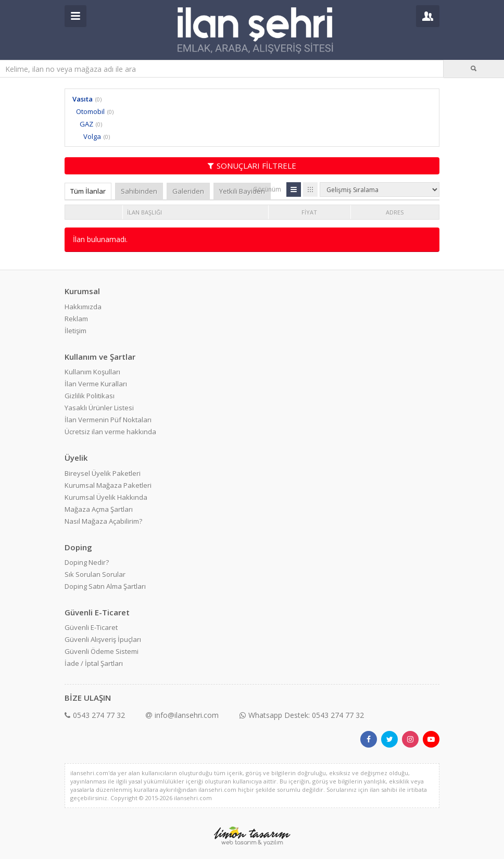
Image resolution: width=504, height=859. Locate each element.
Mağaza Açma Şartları (99, 509)
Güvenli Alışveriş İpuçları (103, 639)
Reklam (76, 319)
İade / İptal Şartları (94, 663)
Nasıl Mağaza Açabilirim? (103, 521)
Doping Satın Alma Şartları (105, 586)
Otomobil (90, 111)
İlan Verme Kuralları (96, 384)
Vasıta (83, 99)
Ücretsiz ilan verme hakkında (110, 432)
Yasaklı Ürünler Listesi (99, 408)
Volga (92, 136)
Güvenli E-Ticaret (91, 627)
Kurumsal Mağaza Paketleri (108, 485)
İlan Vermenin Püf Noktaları (108, 420)
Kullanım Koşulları (92, 372)
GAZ (86, 124)
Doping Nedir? (87, 562)
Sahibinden (139, 191)
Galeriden (188, 191)
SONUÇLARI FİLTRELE (252, 166)
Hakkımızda (83, 307)
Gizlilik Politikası (90, 396)
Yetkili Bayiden (242, 191)
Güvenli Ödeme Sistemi (102, 651)
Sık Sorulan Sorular (95, 574)
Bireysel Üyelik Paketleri (103, 473)
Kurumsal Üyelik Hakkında (106, 497)
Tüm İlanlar (88, 191)
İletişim (75, 331)
